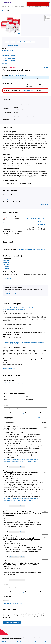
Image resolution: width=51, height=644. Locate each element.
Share (46, 67)
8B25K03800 (6, 262)
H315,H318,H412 (31, 218)
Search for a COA (7, 278)
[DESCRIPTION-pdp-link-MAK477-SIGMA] (26, 202)
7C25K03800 (6, 269)
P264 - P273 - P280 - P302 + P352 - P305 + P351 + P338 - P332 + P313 (42, 221)
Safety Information (8, 50)
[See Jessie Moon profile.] (7, 536)
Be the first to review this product (15, 604)
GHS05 (5, 222)
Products (3, 10)
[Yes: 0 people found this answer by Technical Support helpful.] (11, 467)
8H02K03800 (6, 264)
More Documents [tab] (39, 249)
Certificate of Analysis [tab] (11, 249)
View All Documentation (12, 46)
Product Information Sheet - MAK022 (14, 383)
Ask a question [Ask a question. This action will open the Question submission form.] (24, 75)
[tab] (4, 10)
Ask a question (42, 418)
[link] (7, 405)
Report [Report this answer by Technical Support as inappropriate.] (22, 467)
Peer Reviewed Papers (8, 58)
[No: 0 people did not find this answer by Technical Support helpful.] (17, 467)
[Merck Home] (8, 3)
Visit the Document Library (11, 294)
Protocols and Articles (9, 56)
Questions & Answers (8, 61)
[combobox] (26, 6)
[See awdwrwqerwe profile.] (7, 561)
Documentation (7, 53)
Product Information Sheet (26, 42)
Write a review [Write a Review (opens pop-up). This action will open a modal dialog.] (15, 75)
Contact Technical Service (27, 91)
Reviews (5, 63)
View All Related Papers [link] (10, 368)
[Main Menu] (2, 3)
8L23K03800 (6, 260)
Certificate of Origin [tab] (26, 249)
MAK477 (5, 200)
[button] (45, 427)
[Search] (48, 6)
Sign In (15, 78)
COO (13, 42)
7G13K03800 (6, 266)
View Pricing (45, 204)
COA (7, 42)
